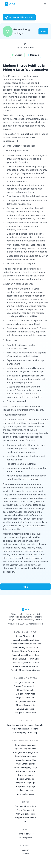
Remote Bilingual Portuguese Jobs (26, 644)
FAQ (26, 821)
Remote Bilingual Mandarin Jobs (26, 670)
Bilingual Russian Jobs (26, 705)
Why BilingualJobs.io (26, 814)
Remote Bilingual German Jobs (26, 655)
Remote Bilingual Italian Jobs (26, 647)
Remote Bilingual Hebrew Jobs (26, 659)
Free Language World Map (26, 733)
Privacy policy (26, 838)
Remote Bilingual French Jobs (26, 651)
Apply (43, 31)
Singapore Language (26, 783)
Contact (26, 854)
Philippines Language (26, 786)
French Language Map (26, 756)
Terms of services (26, 834)
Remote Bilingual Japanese (26, 666)
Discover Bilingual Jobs (26, 806)
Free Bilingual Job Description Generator (26, 725)
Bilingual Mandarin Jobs (26, 713)
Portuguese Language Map (26, 752)
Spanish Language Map (26, 749)
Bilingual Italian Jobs (26, 690)
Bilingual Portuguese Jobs (26, 686)
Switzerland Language (26, 771)
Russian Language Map (26, 760)
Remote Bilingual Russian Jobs (26, 663)
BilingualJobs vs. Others (26, 818)
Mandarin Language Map (26, 768)
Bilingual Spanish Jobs (26, 682)
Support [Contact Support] (26, 850)
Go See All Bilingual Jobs (19, 17)
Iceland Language (26, 790)
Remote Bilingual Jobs (26, 636)
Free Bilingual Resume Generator (26, 729)
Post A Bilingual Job (26, 810)
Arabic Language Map (26, 764)
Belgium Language (26, 779)
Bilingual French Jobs (26, 694)
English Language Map (26, 745)
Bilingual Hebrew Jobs (26, 701)
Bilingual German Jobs (26, 698)
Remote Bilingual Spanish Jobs (26, 640)
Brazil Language (26, 775)
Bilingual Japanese (26, 709)
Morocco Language (26, 794)
